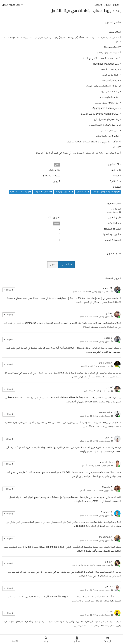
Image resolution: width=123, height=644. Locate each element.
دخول (53, 264)
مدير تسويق (105, 366)
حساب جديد (66, 264)
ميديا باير (106, 391)
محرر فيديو (106, 466)
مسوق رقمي (113, 212)
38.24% (57, 223)
